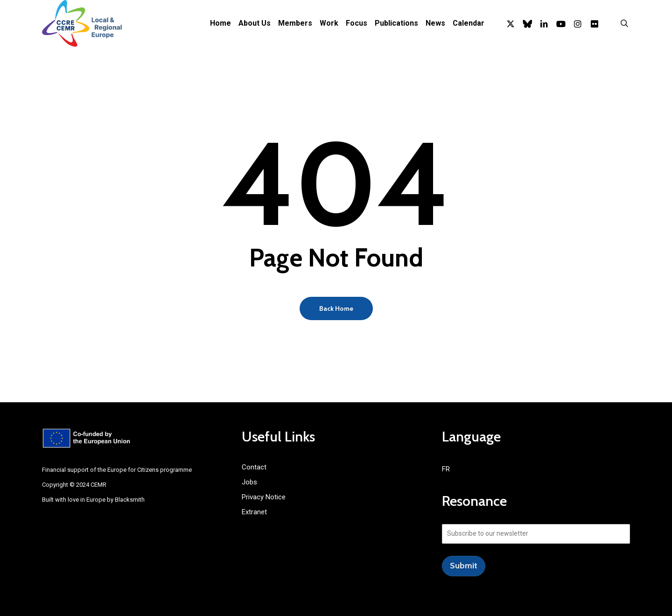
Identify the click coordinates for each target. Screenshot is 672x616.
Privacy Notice (264, 497)
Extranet (254, 512)
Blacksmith (130, 500)
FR (446, 469)
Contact (254, 467)
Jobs (249, 482)
